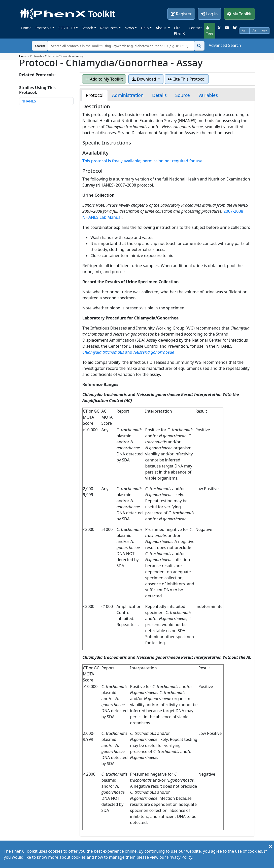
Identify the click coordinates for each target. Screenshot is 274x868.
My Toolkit (239, 14)
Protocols (43, 28)
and (128, 352)
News (129, 28)
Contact (195, 28)
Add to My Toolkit (104, 79)
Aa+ (265, 30)
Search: (36, 46)
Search (88, 28)
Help (145, 28)
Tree (210, 31)
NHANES (29, 101)
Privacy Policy (180, 857)
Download (144, 79)
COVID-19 (67, 28)
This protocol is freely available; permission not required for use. (143, 161)
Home (26, 28)
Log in (209, 14)
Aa (254, 30)
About (161, 28)
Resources (109, 28)
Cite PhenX (179, 31)
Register (181, 14)
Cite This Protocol (187, 79)
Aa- (244, 30)
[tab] (94, 95)
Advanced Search (225, 45)
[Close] (270, 846)
